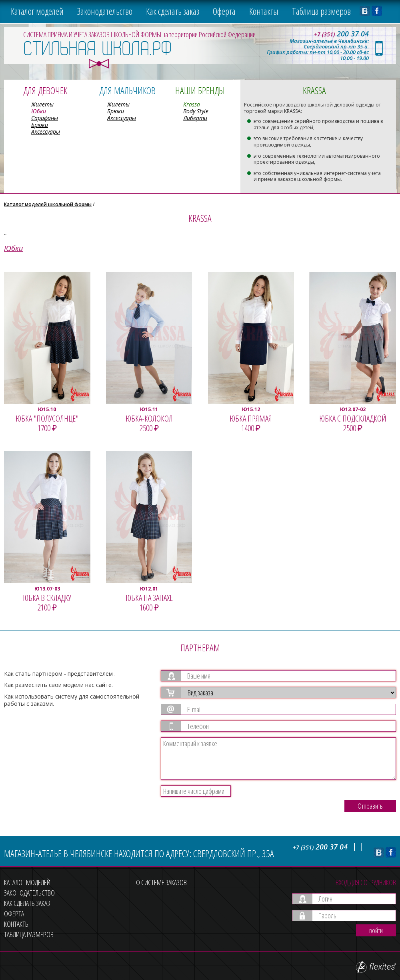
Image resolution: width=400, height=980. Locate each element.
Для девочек (45, 90)
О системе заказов (161, 882)
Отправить (370, 806)
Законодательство (105, 11)
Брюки (40, 125)
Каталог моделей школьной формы (48, 204)
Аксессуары (46, 132)
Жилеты (42, 104)
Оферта (224, 11)
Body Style (196, 111)
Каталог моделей (37, 11)
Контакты (264, 11)
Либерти (195, 118)
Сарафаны (45, 118)
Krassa (192, 104)
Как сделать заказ (173, 11)
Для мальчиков (127, 90)
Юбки (39, 111)
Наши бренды (200, 90)
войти (376, 930)
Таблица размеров (321, 11)
